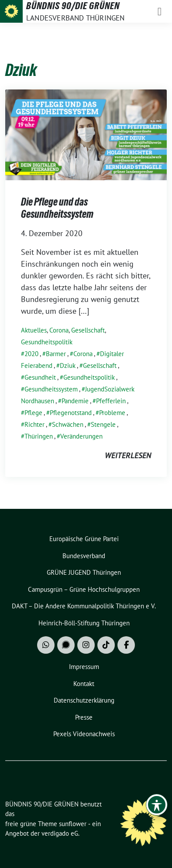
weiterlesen (128, 455)
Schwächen (68, 424)
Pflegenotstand (71, 413)
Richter (34, 424)
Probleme (112, 413)
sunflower (73, 824)
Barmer (56, 354)
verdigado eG (60, 833)
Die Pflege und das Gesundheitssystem (57, 208)
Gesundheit (40, 377)
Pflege (33, 413)
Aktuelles (34, 330)
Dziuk (68, 365)
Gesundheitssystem (51, 389)
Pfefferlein (111, 401)
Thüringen (39, 436)
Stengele (103, 424)
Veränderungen (81, 436)
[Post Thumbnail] (86, 134)
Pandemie (75, 401)
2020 (31, 354)
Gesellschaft (88, 330)
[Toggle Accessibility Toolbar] (157, 805)
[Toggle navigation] (160, 11)
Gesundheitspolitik (47, 342)
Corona (59, 330)
